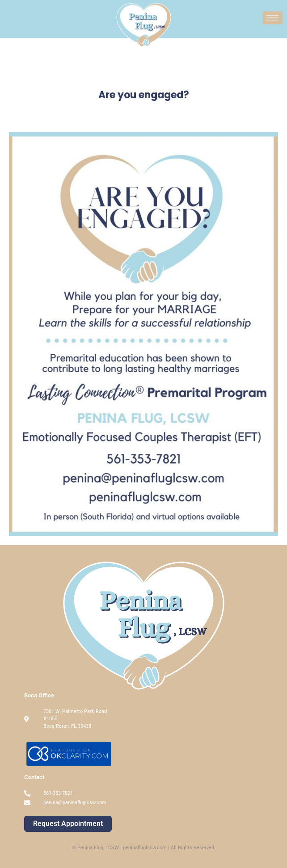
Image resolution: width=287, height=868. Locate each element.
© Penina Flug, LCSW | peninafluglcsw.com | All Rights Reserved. (144, 848)
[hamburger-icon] (272, 17)
